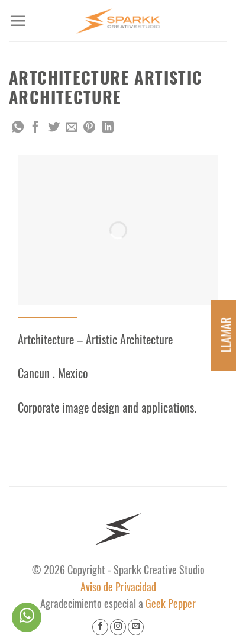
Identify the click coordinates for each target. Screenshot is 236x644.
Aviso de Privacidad (118, 587)
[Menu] (18, 21)
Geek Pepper (171, 604)
